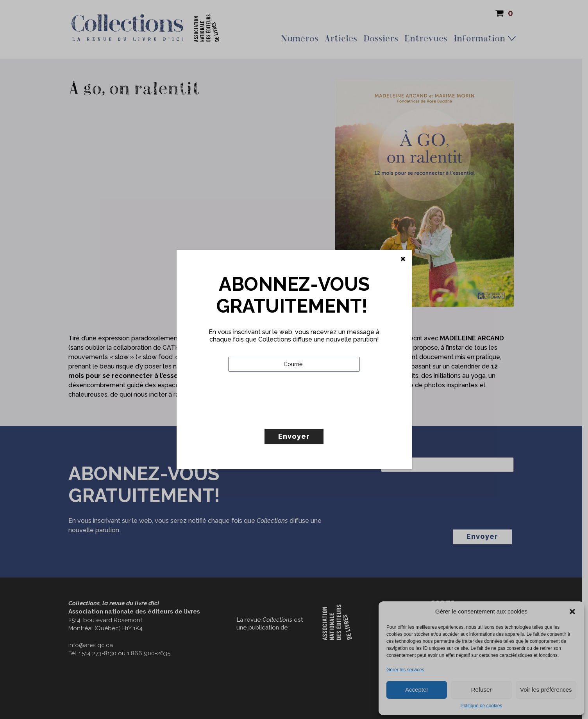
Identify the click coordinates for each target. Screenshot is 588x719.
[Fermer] (403, 259)
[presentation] (288, 417)
